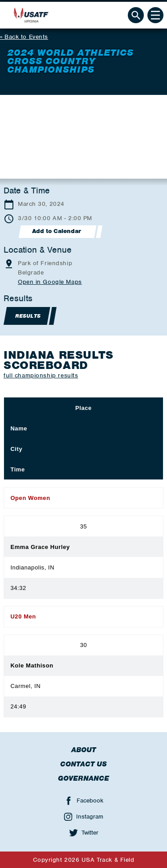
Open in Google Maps (50, 282)
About (83, 750)
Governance (83, 778)
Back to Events (26, 37)
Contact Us (83, 764)
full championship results (41, 375)
